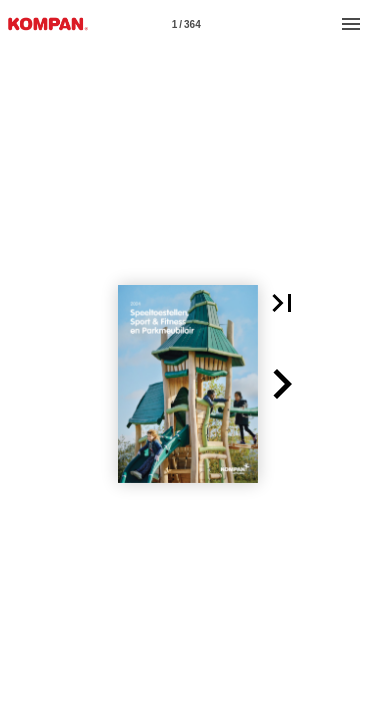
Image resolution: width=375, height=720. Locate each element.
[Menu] (351, 24)
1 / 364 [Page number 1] (186, 24)
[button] (282, 303)
